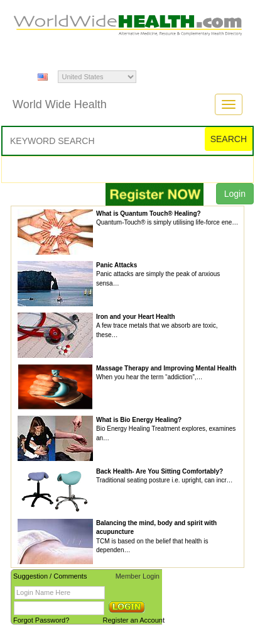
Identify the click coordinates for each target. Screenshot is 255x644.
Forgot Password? (41, 620)
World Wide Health (60, 104)
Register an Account (134, 620)
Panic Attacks (117, 265)
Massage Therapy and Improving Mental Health (166, 368)
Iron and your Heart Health (136, 317)
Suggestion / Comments (50, 576)
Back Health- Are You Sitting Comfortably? (160, 471)
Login (235, 194)
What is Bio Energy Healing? (139, 420)
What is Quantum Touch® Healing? (149, 214)
